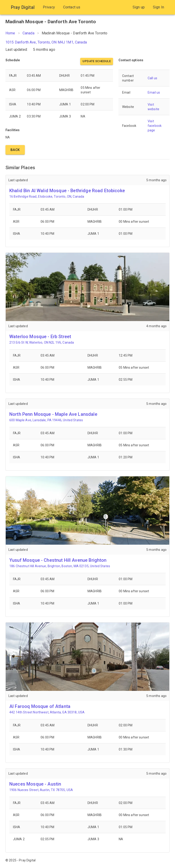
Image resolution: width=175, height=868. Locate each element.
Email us (154, 92)
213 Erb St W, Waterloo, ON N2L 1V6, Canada (42, 342)
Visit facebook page (155, 126)
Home (10, 33)
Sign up (139, 7)
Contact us (72, 7)
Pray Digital (23, 7)
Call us (152, 78)
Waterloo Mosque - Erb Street (40, 337)
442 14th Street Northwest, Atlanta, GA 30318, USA (47, 712)
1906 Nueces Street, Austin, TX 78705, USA (41, 790)
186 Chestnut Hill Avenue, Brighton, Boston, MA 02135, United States (60, 566)
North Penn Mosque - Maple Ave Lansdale (53, 414)
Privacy (49, 7)
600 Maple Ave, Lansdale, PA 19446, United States (46, 420)
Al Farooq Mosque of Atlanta (40, 706)
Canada (28, 33)
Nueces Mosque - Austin (35, 784)
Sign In (158, 7)
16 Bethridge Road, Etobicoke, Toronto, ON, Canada (47, 197)
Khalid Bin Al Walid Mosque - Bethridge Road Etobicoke (67, 191)
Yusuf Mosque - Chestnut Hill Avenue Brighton (58, 560)
